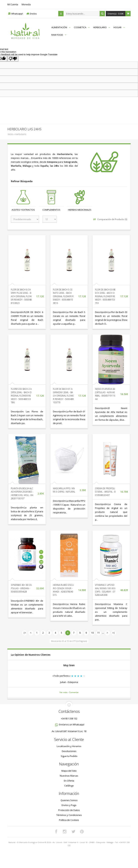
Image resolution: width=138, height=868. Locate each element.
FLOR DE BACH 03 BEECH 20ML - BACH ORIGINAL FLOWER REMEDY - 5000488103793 (105, 296)
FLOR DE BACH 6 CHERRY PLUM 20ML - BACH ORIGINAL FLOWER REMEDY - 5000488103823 (21, 296)
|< (25, 633)
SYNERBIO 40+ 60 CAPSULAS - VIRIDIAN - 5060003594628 (21, 588)
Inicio (10, 134)
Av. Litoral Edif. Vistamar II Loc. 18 (69, 731)
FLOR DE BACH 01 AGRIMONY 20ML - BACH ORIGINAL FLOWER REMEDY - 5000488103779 (63, 396)
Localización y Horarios (69, 746)
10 (92, 633)
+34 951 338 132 (69, 718)
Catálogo (69, 786)
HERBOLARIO (102, 27)
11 (99, 633)
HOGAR (119, 27)
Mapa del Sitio (69, 771)
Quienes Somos (69, 800)
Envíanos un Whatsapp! (72, 724)
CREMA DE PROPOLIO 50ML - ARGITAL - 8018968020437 (105, 492)
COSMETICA (82, 27)
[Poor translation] (13, 59)
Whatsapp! (17, 14)
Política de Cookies (69, 820)
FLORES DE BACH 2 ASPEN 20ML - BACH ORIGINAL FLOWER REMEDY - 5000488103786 (21, 396)
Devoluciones (69, 751)
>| (114, 633)
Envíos (33, 14)
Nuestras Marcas (69, 776)
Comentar (74, 692)
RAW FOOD (59, 35)
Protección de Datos (69, 810)
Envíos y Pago (69, 805)
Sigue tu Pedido (69, 756)
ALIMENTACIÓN (61, 27)
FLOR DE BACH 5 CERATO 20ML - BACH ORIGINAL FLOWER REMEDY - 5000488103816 (63, 296)
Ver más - (64, 692)
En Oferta (69, 781)
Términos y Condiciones (69, 815)
